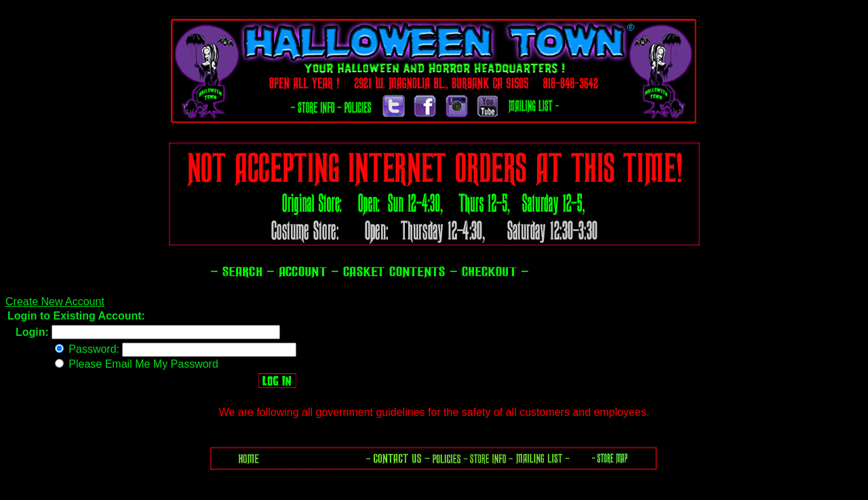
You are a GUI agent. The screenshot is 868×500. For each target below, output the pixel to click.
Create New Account (55, 302)
